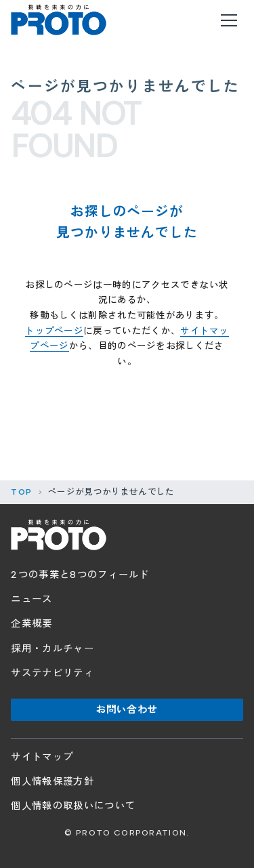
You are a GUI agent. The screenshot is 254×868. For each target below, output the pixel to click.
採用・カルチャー (52, 648)
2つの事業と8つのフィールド (80, 575)
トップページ (54, 331)
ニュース (31, 599)
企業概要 (31, 623)
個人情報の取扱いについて (73, 806)
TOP (21, 492)
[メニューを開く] (229, 20)
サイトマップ (42, 757)
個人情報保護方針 (52, 781)
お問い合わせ (127, 709)
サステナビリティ (52, 673)
